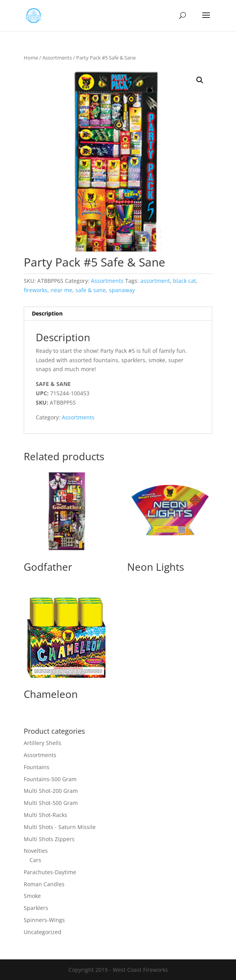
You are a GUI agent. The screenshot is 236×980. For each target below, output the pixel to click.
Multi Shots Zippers (49, 839)
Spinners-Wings (44, 920)
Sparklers (36, 908)
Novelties (36, 851)
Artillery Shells (43, 743)
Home (31, 58)
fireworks (36, 290)
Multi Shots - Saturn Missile (60, 827)
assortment (155, 281)
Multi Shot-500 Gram (51, 803)
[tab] (118, 314)
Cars (35, 860)
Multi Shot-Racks (45, 815)
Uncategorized (43, 932)
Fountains (37, 767)
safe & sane (91, 290)
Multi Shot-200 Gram (51, 791)
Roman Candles (44, 884)
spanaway (122, 290)
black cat (184, 281)
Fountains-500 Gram (50, 779)
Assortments (57, 58)
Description (47, 313)
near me (61, 290)
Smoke (32, 896)
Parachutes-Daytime (50, 872)
